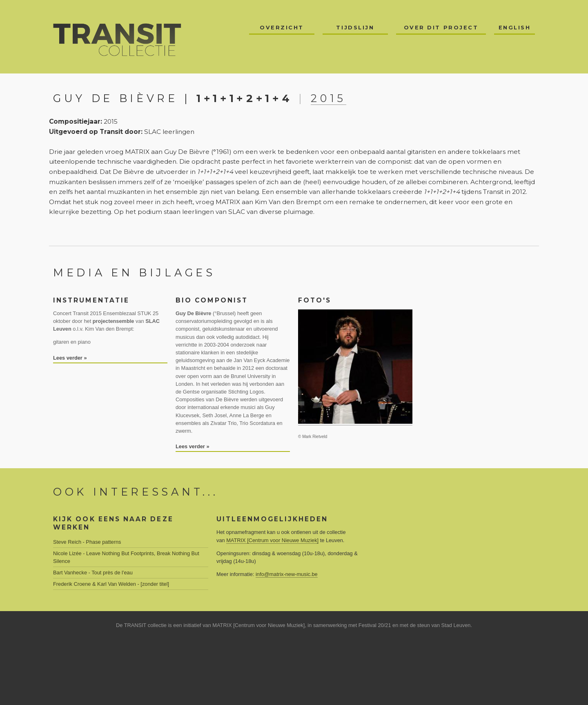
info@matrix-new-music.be (287, 574)
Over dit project (441, 28)
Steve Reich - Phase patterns (87, 542)
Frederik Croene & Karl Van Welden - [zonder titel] (111, 584)
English (515, 28)
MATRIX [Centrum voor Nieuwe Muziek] (272, 540)
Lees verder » (70, 358)
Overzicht (282, 28)
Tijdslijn (355, 28)
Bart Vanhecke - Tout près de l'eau (93, 573)
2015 (329, 98)
